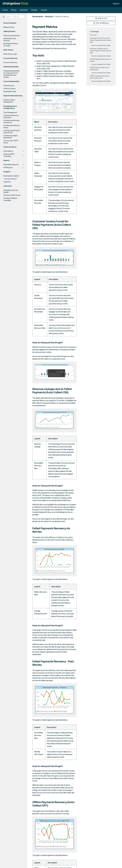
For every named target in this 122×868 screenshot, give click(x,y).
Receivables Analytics (11, 176)
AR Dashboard (9, 86)
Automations (8, 151)
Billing (14, 10)
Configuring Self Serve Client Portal (12, 132)
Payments (24, 10)
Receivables (38, 17)
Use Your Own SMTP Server (11, 142)
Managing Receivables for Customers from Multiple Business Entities (11, 74)
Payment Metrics (10, 179)
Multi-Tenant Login (10, 54)
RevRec (34, 10)
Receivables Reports (11, 165)
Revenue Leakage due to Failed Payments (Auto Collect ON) (101, 51)
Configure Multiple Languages (10, 199)
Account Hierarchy (10, 62)
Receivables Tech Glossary (10, 40)
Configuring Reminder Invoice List (11, 122)
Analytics (49, 17)
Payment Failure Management (9, 101)
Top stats (93, 35)
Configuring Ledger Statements (10, 137)
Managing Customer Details (11, 191)
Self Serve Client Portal (12, 195)
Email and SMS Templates (9, 155)
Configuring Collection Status (12, 127)
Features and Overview (12, 36)
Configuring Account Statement (11, 116)
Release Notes (9, 27)
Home (5, 10)
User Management (10, 112)
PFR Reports (8, 168)
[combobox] (13, 17)
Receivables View (10, 91)
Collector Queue (9, 89)
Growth (44, 10)
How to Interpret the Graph (101, 45)
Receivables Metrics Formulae (11, 45)
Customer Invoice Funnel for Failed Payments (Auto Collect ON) (101, 40)
